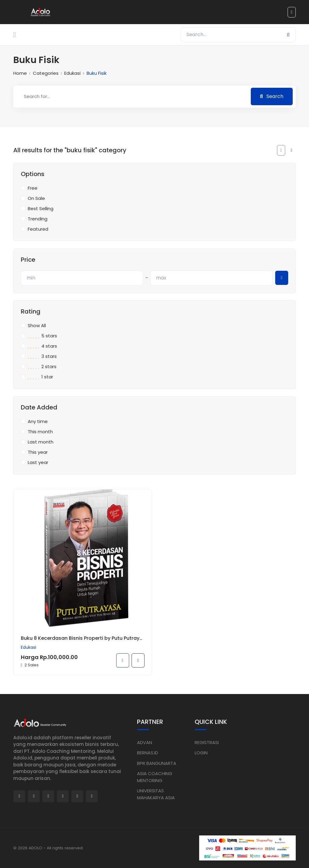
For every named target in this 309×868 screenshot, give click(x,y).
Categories (46, 73)
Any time (38, 421)
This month (40, 432)
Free (33, 188)
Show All (37, 325)
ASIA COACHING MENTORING (155, 777)
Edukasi (72, 73)
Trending (38, 219)
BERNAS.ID (148, 753)
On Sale (36, 198)
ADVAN (145, 742)
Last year (38, 462)
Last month (41, 442)
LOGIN (201, 753)
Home (20, 73)
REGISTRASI (207, 742)
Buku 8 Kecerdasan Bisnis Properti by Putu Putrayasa (83, 638)
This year (38, 452)
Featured (38, 229)
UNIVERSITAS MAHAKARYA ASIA (156, 794)
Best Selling (41, 208)
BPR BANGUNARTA (157, 763)
